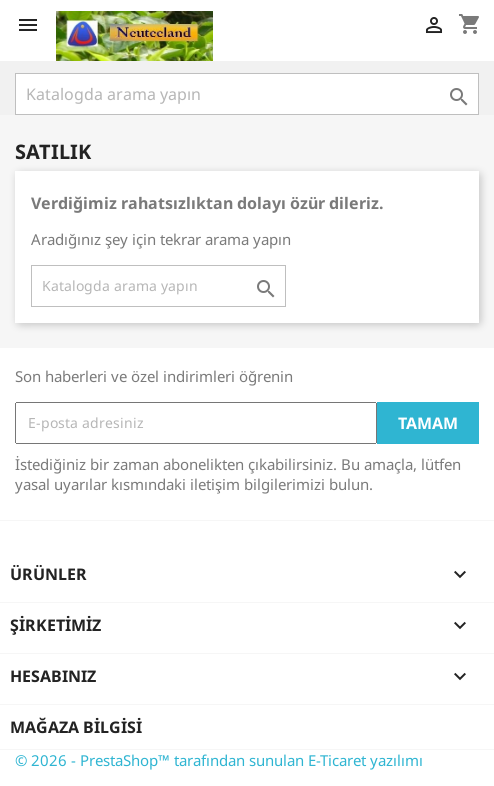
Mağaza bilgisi (76, 727)
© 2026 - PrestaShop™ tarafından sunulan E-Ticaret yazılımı (219, 760)
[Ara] (247, 94)
